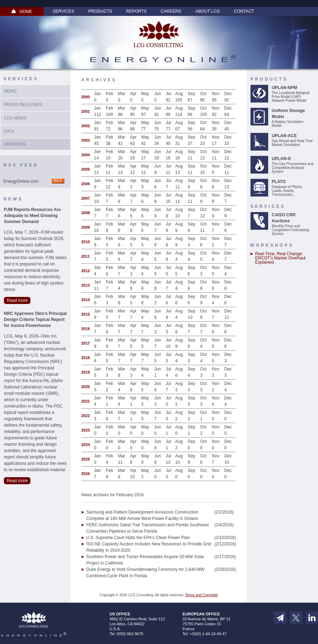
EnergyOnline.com (21, 181)
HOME (22, 12)
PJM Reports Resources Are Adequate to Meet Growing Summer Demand (32, 216)
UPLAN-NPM (284, 88)
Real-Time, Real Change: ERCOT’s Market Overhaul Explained (280, 258)
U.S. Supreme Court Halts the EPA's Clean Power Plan (138, 538)
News (10, 91)
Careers (171, 11)
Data (9, 131)
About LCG (208, 11)
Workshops (272, 245)
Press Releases (23, 105)
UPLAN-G (281, 159)
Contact (244, 11)
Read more (17, 300)
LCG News (15, 118)
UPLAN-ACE (284, 136)
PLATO (279, 182)
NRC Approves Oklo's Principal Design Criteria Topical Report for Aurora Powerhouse (35, 320)
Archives (15, 144)
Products (100, 11)
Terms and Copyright (201, 595)
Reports (136, 11)
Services (63, 11)
